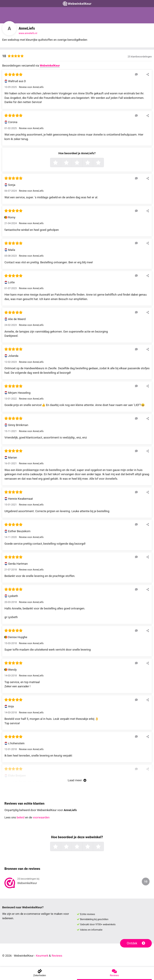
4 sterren (93, 163)
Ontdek (136, 943)
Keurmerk (42, 956)
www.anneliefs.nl (28, 33)
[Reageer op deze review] (136, 74)
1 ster (60, 163)
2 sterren (71, 163)
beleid (21, 817)
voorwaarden (41, 817)
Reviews (57, 956)
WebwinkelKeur (50, 66)
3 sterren (82, 163)
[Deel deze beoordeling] (148, 74)
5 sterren (103, 163)
